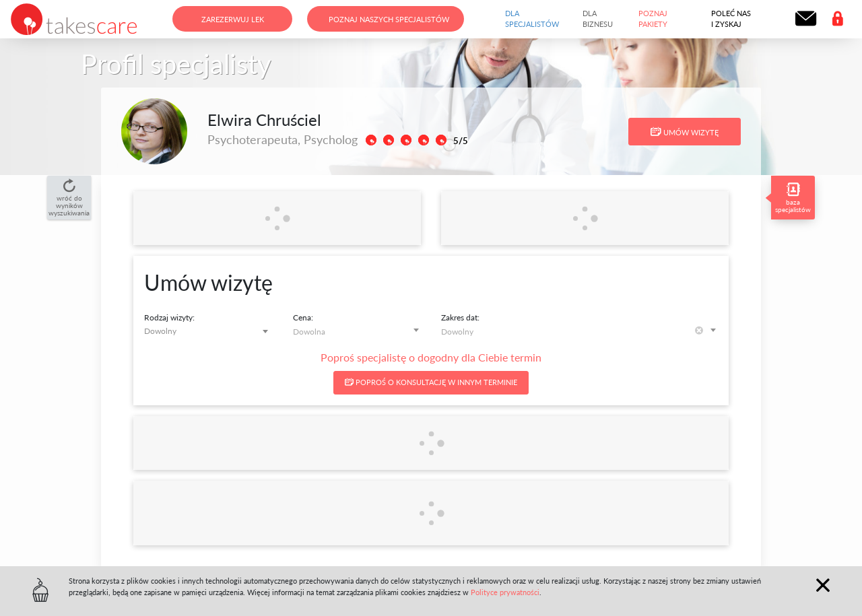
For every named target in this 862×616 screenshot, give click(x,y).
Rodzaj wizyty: (169, 317)
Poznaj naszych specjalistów (389, 19)
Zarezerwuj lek (233, 19)
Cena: (303, 317)
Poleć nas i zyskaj (731, 19)
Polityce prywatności (505, 592)
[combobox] (208, 331)
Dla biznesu (598, 19)
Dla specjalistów (532, 19)
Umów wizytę (685, 132)
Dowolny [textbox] (160, 331)
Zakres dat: (460, 317)
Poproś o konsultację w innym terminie (431, 382)
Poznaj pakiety (653, 19)
